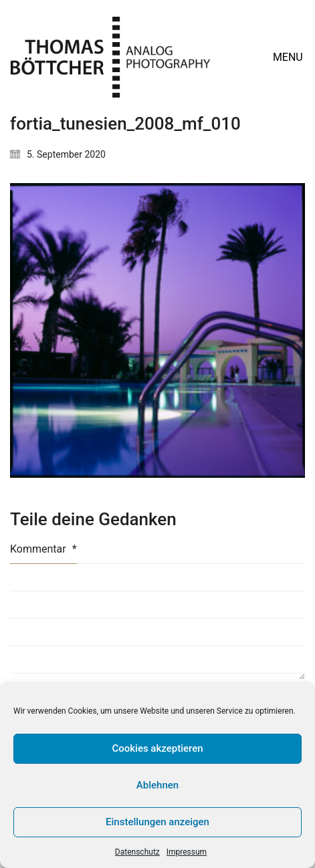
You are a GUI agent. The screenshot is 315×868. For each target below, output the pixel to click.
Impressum (187, 852)
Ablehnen (157, 785)
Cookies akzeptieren (157, 748)
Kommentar (43, 549)
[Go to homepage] (110, 57)
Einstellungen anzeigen (157, 822)
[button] (289, 57)
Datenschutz (137, 852)
